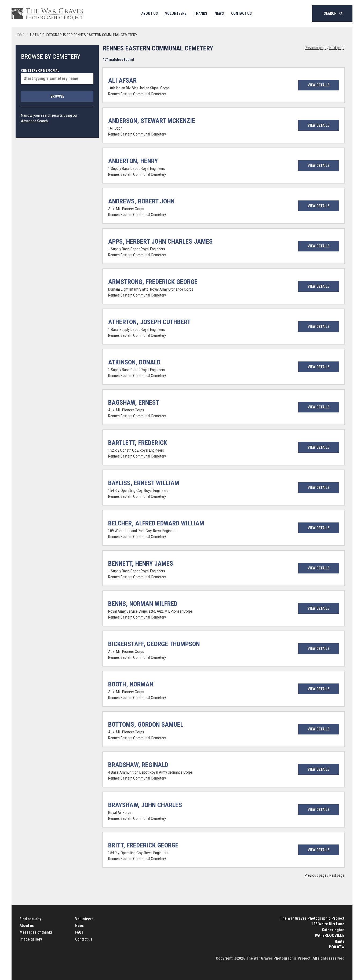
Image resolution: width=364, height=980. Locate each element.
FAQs (79, 932)
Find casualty (30, 919)
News (219, 13)
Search (334, 14)
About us (27, 926)
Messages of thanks (36, 932)
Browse (57, 96)
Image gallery (31, 939)
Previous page (316, 48)
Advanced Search (34, 121)
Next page (337, 48)
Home (20, 35)
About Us (150, 13)
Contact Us (241, 13)
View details (319, 85)
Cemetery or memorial (57, 76)
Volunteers (176, 13)
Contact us (84, 939)
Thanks (201, 13)
